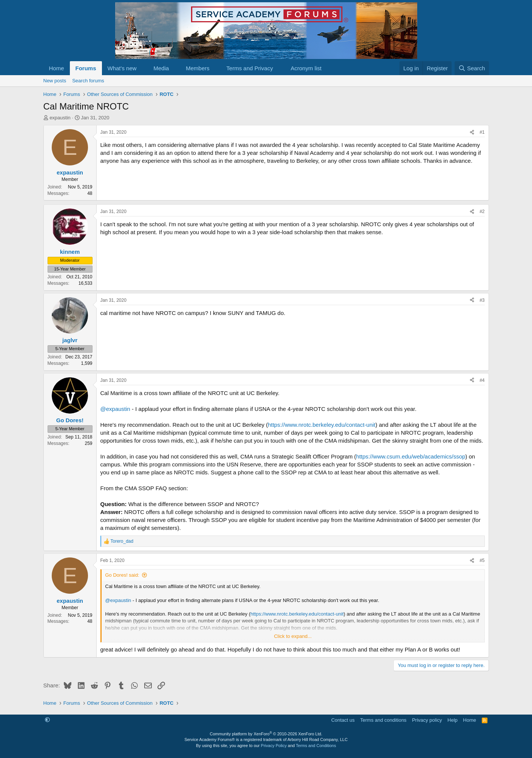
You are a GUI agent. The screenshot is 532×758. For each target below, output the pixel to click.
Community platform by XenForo (266, 734)
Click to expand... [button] (293, 636)
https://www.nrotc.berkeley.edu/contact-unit (322, 425)
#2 (482, 211)
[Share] (472, 132)
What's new (122, 68)
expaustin (60, 118)
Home (57, 68)
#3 (482, 300)
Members (198, 68)
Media (161, 68)
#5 (482, 560)
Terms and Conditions (316, 746)
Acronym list (306, 68)
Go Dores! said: (122, 575)
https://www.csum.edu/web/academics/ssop (411, 456)
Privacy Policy (274, 746)
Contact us (343, 720)
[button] (142, 68)
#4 (482, 380)
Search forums (88, 81)
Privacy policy (427, 720)
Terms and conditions (383, 720)
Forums (86, 68)
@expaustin (115, 409)
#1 (482, 132)
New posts (55, 81)
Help (453, 720)
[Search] (472, 68)
